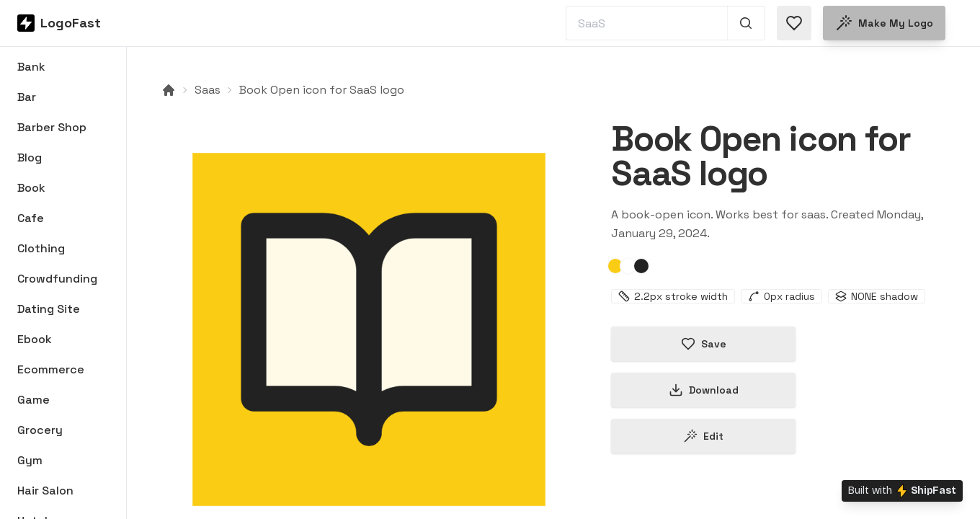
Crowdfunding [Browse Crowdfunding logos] (57, 279)
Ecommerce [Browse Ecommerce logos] (51, 369)
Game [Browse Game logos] (34, 400)
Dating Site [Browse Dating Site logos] (49, 309)
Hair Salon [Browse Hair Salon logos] (45, 491)
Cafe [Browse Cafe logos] (31, 218)
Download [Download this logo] (704, 390)
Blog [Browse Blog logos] (30, 158)
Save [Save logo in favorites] (704, 344)
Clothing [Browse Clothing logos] (41, 248)
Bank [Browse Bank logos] (31, 67)
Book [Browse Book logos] (31, 188)
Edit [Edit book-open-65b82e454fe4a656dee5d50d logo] (703, 436)
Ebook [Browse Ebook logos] (35, 339)
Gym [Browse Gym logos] (30, 460)
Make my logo (884, 23)
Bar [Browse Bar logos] (27, 97)
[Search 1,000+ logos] (746, 23)
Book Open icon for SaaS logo (322, 90)
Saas (208, 90)
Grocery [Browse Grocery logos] (40, 430)
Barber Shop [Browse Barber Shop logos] (52, 127)
